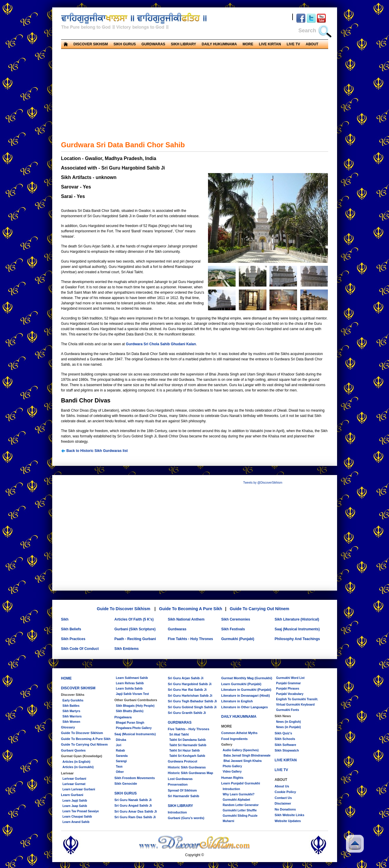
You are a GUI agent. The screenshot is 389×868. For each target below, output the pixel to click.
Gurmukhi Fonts (288, 710)
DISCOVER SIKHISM (91, 44)
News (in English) (289, 722)
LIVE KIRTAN (270, 44)
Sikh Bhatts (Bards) (130, 711)
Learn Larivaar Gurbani (79, 789)
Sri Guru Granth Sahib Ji (187, 713)
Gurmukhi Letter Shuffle (240, 810)
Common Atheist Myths (239, 733)
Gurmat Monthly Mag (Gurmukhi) (247, 678)
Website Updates (288, 821)
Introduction (177, 812)
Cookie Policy (285, 792)
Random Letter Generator (241, 805)
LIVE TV (293, 44)
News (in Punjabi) (289, 727)
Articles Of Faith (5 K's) (134, 619)
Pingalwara (123, 717)
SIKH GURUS (125, 44)
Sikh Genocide (126, 784)
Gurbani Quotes (73, 750)
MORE (248, 44)
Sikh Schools (285, 739)
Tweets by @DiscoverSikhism (263, 483)
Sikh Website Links (290, 815)
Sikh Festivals (233, 629)
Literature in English (237, 701)
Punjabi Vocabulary (290, 694)
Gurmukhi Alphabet (236, 800)
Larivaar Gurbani (74, 779)
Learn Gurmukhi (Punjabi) (241, 684)
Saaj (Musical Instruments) (297, 629)
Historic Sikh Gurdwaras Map (191, 773)
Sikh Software (286, 745)
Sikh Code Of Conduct (80, 649)
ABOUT (312, 44)
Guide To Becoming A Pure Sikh (191, 609)
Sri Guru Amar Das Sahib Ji (136, 811)
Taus (119, 767)
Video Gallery (232, 772)
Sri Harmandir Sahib (184, 796)
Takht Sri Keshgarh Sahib (187, 756)
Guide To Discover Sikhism (123, 609)
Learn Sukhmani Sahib (132, 678)
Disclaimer (283, 803)
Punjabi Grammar (289, 683)
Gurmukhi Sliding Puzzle (240, 816)
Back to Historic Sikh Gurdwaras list (95, 451)
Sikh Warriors (72, 716)
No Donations (285, 809)
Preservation (178, 784)
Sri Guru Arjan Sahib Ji (186, 678)
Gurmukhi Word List (290, 678)
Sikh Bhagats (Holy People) (135, 706)
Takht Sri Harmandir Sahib (188, 745)
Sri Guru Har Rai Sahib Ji (187, 690)
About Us (282, 786)
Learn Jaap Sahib (75, 806)
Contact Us (283, 798)
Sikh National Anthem (186, 619)
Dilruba (121, 740)
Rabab (121, 750)
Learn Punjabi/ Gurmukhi (241, 783)
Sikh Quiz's (284, 733)
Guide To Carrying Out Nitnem (259, 609)
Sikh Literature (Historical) (297, 619)
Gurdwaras (177, 629)
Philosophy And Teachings (297, 639)
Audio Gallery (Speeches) (241, 750)
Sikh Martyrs (72, 711)
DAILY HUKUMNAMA (219, 44)
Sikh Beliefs (71, 629)
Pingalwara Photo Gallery (134, 728)
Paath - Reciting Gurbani (135, 639)
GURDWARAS (153, 44)
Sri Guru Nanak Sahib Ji (133, 800)
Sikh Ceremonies (236, 619)
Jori (119, 745)
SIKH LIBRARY (184, 44)
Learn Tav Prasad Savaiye (81, 811)
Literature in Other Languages (245, 707)
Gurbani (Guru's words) (186, 818)
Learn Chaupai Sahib (77, 817)
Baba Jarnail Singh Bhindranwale (247, 756)
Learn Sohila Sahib (129, 689)
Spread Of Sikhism (182, 790)
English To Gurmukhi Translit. (297, 699)
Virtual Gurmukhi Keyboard (296, 705)
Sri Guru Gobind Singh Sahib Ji (192, 707)
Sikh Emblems (127, 649)
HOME (66, 678)
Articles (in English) (77, 762)
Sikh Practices (73, 639)
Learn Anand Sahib (76, 822)
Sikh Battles (71, 706)
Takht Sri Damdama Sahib (188, 740)
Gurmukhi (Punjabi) (238, 639)
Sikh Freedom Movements (135, 778)
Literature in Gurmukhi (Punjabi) (246, 690)
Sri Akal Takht (179, 734)
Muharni (229, 821)
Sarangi (122, 761)
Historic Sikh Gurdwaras (187, 767)
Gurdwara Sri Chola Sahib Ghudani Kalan (161, 344)
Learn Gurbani (72, 795)
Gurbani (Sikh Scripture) (135, 629)
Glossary (68, 727)
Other (120, 772)
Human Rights (232, 778)
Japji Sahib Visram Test (132, 694)
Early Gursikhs (73, 700)
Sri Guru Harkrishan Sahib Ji (190, 696)
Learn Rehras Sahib (130, 683)
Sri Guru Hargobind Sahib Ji (190, 684)
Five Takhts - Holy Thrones (190, 639)
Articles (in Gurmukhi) (78, 767)
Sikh (65, 619)
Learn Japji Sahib (75, 801)
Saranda (122, 756)
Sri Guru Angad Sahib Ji (133, 805)
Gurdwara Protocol (183, 761)
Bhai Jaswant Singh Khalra (242, 761)
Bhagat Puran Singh (130, 723)
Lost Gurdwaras (180, 779)
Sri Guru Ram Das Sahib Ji (135, 817)
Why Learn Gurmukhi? (239, 794)
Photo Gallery (232, 766)
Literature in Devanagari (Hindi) (246, 696)
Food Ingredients (235, 739)
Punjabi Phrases (288, 689)
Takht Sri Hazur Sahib (185, 750)
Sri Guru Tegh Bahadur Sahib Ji (192, 701)
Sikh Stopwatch (287, 750)
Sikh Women (72, 722)
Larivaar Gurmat (74, 784)
